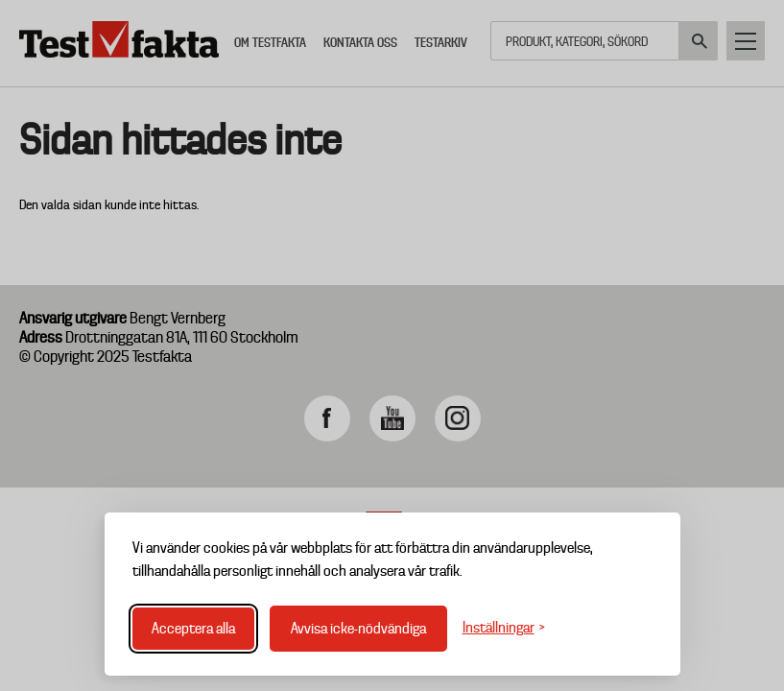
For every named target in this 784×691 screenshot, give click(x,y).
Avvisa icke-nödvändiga (358, 629)
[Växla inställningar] (504, 628)
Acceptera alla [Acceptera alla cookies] (193, 629)
